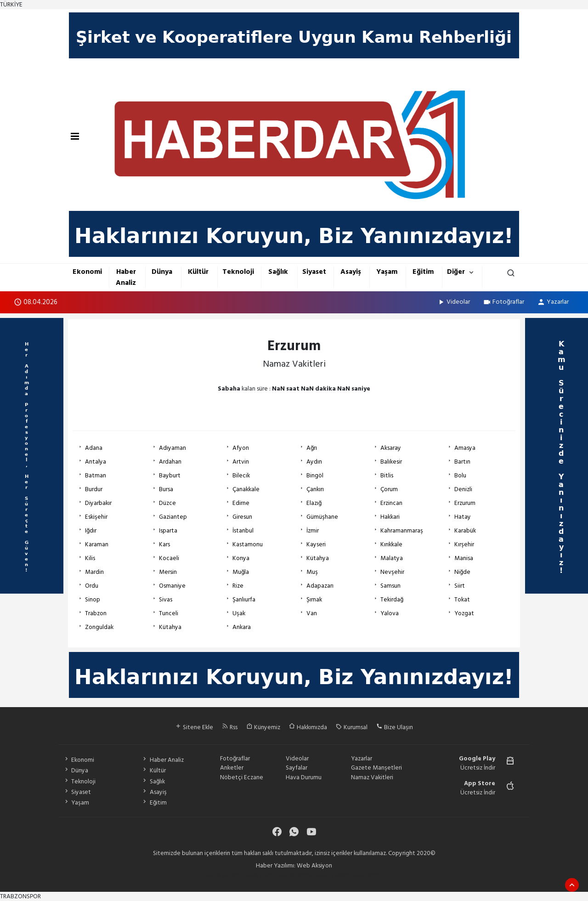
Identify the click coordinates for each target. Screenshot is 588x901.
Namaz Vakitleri (372, 777)
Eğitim (423, 272)
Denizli (463, 489)
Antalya (96, 462)
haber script (367, 875)
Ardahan (170, 462)
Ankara (242, 627)
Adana (94, 448)
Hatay (463, 517)
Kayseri (316, 544)
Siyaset (314, 272)
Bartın (462, 462)
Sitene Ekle (194, 727)
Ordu (92, 586)
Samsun (390, 586)
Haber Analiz (126, 277)
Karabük (465, 531)
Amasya (465, 448)
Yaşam (387, 272)
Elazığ (314, 503)
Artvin (241, 462)
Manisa (464, 558)
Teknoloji (238, 272)
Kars (164, 544)
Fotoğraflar (503, 302)
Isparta (168, 531)
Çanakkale (246, 489)
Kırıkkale (391, 544)
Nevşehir (392, 572)
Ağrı (312, 448)
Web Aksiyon (314, 866)
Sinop (93, 600)
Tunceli (169, 613)
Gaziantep (173, 517)
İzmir (313, 531)
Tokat (462, 600)
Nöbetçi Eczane (242, 777)
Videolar (453, 302)
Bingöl (315, 476)
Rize (238, 586)
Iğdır (91, 531)
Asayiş (351, 272)
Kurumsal (352, 727)
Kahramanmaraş (402, 531)
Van (312, 613)
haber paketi (261, 875)
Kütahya (318, 558)
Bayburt (170, 476)
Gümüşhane (322, 517)
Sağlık (278, 272)
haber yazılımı (224, 875)
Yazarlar (553, 302)
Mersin (168, 572)
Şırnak (314, 600)
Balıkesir (391, 462)
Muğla (241, 572)
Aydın (314, 462)
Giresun (242, 517)
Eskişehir (96, 517)
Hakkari (390, 517)
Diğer (456, 272)
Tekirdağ (392, 600)
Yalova (390, 613)
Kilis (90, 558)
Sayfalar (297, 768)
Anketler (232, 768)
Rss (230, 727)
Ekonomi (87, 272)
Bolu (460, 476)
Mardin (94, 572)
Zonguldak (99, 627)
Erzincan (391, 503)
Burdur (94, 489)
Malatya (392, 558)
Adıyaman (172, 448)
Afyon (241, 448)
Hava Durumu (304, 777)
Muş (312, 572)
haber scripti (296, 875)
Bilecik (241, 476)
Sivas (166, 600)
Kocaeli (169, 558)
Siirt (460, 586)
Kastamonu (248, 544)
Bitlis (387, 476)
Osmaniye (172, 586)
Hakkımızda (308, 727)
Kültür (198, 272)
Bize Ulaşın (395, 727)
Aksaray (391, 448)
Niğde (462, 572)
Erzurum (465, 503)
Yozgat (464, 613)
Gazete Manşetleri (376, 768)
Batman (96, 476)
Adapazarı (320, 586)
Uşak (239, 613)
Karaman (97, 544)
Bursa (166, 489)
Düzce (167, 503)
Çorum (389, 489)
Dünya (162, 272)
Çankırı (315, 489)
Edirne (241, 503)
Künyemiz (263, 727)
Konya (241, 558)
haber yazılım (332, 875)
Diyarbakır (98, 503)
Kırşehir (464, 544)
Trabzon (96, 613)
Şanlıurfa (244, 600)
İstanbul (243, 531)
